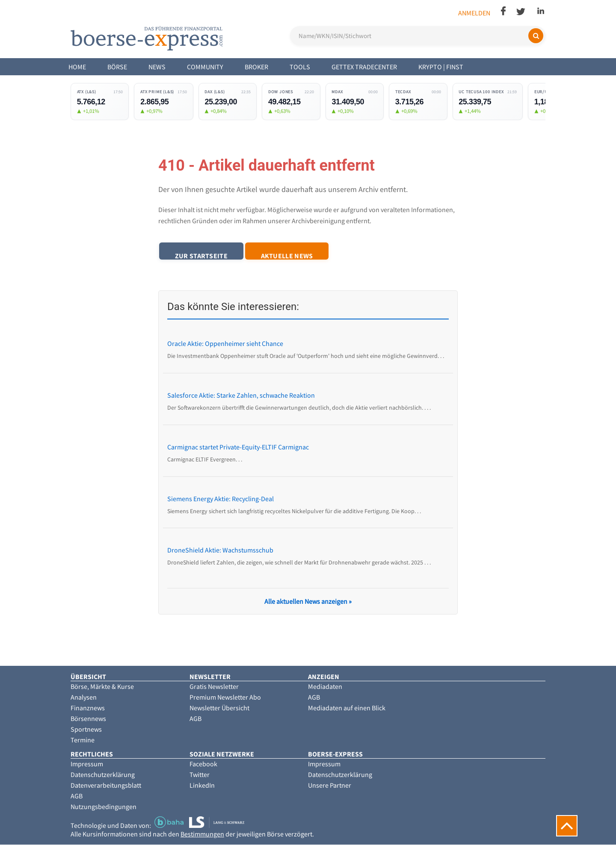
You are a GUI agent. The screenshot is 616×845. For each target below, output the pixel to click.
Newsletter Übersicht (219, 708)
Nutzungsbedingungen (104, 807)
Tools (300, 67)
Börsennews (88, 719)
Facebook (203, 764)
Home (77, 67)
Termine (83, 740)
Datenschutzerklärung (103, 775)
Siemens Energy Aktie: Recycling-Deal (221, 499)
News (157, 67)
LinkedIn (202, 786)
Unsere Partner (330, 786)
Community (205, 67)
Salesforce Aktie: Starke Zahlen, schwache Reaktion (241, 396)
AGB (195, 719)
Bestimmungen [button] (202, 834)
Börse (117, 67)
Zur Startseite (203, 255)
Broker (256, 67)
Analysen (84, 697)
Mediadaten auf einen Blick (347, 708)
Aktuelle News (293, 255)
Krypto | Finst (441, 67)
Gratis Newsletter (214, 687)
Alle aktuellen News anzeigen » (308, 602)
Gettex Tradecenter (364, 67)
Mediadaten (325, 687)
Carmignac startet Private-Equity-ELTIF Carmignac (238, 447)
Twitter (200, 775)
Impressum (87, 764)
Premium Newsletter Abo (225, 697)
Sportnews (86, 730)
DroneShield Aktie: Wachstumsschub (220, 550)
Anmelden (474, 13)
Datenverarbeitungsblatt (106, 786)
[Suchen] (536, 36)
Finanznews (88, 708)
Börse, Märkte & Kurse (102, 687)
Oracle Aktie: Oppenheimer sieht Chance (225, 344)
